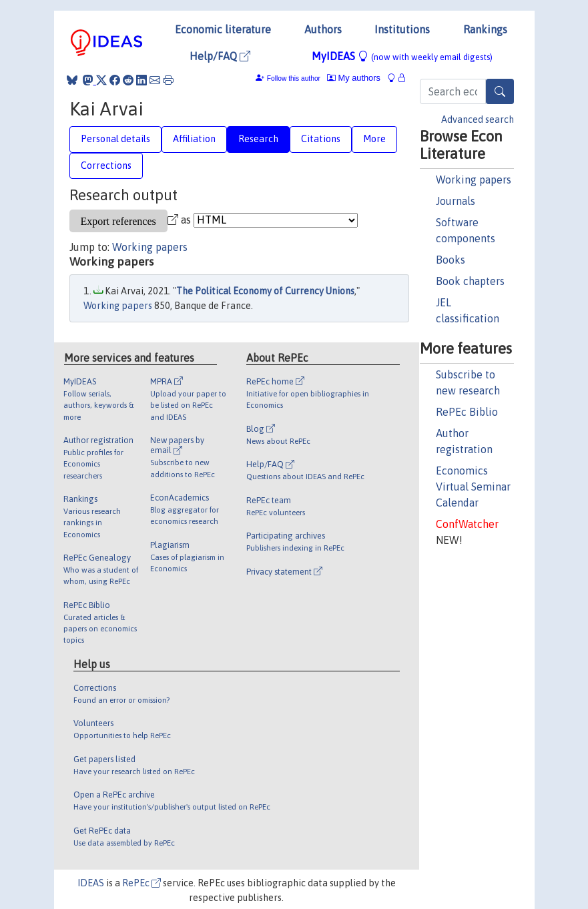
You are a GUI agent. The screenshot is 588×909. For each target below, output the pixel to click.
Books (451, 260)
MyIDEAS (402, 56)
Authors (323, 29)
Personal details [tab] (115, 139)
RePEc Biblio (467, 412)
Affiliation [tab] (194, 139)
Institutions (402, 29)
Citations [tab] (321, 139)
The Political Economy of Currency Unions (265, 291)
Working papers (474, 180)
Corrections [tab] (106, 166)
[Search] (500, 91)
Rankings (485, 29)
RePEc (141, 883)
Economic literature (223, 29)
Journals (456, 201)
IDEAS (91, 883)
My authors (354, 78)
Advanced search (478, 119)
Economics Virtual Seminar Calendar (473, 487)
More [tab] (374, 139)
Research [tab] (258, 139)
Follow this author (294, 78)
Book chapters (470, 281)
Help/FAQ (220, 56)
